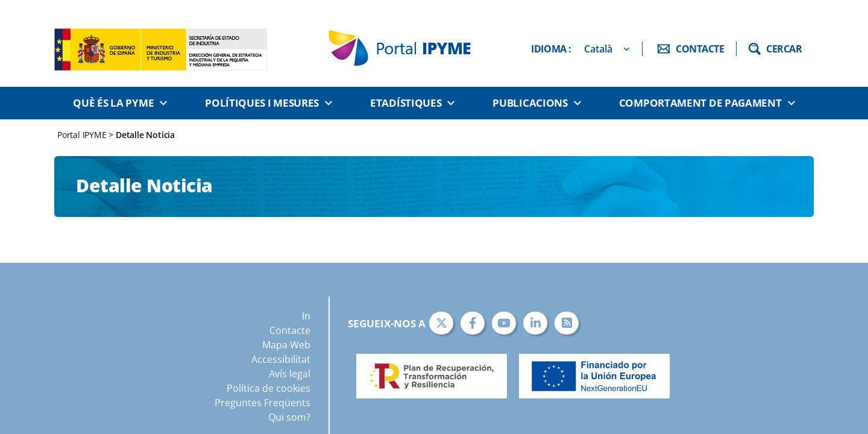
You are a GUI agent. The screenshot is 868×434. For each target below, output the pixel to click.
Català (598, 49)
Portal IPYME (83, 135)
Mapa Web (286, 345)
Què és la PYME (113, 103)
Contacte (290, 330)
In (306, 316)
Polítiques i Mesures (262, 103)
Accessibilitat (281, 359)
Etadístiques (406, 103)
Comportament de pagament (700, 103)
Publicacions (530, 103)
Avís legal (290, 374)
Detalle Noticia (145, 135)
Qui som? (289, 417)
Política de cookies (269, 388)
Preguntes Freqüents (263, 403)
